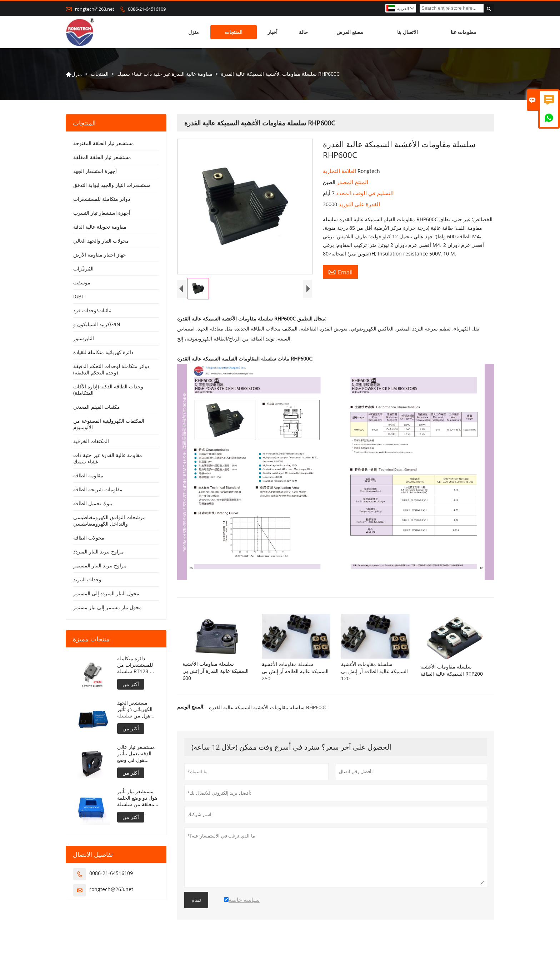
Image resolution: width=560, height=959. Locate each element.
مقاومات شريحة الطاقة (98, 489)
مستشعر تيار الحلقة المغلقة (102, 157)
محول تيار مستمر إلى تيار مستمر (107, 607)
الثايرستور (84, 338)
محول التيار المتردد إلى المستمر (106, 593)
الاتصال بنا (407, 32)
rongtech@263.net (95, 9)
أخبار (272, 32)
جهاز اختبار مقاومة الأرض (100, 255)
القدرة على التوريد (359, 204)
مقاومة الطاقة (88, 475)
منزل (194, 32)
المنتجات (234, 32)
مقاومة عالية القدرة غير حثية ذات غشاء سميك (165, 74)
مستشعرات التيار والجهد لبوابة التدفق (112, 185)
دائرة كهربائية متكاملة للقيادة (103, 352)
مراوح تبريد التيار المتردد (99, 551)
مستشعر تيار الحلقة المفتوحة (104, 143)
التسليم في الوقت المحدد (364, 193)
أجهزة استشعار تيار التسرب (102, 213)
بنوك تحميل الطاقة (93, 503)
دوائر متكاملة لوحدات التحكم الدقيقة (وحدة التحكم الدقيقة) (111, 369)
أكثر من (131, 684)
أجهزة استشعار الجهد (95, 171)
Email (340, 272)
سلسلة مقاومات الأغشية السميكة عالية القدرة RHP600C (268, 707)
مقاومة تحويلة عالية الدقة (100, 227)
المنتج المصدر (352, 182)
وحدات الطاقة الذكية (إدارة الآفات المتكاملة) (108, 390)
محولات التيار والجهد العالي (101, 241)
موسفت (82, 282)
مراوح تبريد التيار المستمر (100, 565)
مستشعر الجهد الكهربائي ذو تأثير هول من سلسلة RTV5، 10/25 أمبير (137, 709)
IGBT (79, 296)
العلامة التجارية (340, 171)
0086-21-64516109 (147, 9)
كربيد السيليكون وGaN (97, 324)
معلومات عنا (464, 32)
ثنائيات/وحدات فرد (92, 310)
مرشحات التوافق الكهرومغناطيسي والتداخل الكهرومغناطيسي (109, 520)
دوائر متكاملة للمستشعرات (102, 199)
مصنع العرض (350, 32)
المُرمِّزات (83, 269)
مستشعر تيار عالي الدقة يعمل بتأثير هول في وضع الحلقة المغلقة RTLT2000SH (136, 754)
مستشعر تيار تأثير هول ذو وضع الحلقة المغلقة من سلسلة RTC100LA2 (137, 798)
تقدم (196, 900)
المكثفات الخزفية (91, 441)
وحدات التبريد (87, 579)
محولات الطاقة (89, 538)
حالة (303, 32)
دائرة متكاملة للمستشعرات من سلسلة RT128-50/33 (135, 665)
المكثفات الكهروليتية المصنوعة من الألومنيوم (109, 424)
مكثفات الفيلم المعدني (97, 407)
